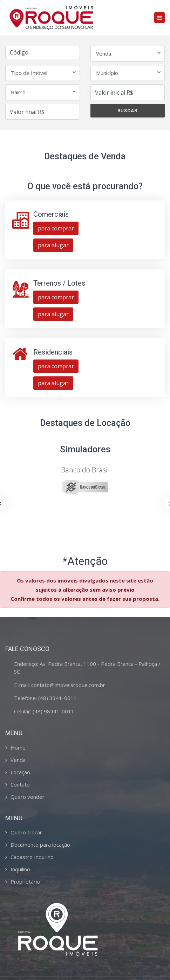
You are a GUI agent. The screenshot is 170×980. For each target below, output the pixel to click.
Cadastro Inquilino (32, 857)
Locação (20, 772)
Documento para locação (40, 845)
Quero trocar (26, 832)
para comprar (56, 228)
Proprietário (25, 882)
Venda (18, 760)
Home (18, 747)
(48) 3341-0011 (57, 698)
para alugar (53, 245)
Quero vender (28, 797)
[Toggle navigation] (159, 18)
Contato (20, 784)
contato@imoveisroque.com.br (68, 685)
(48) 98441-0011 (53, 711)
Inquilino (20, 869)
